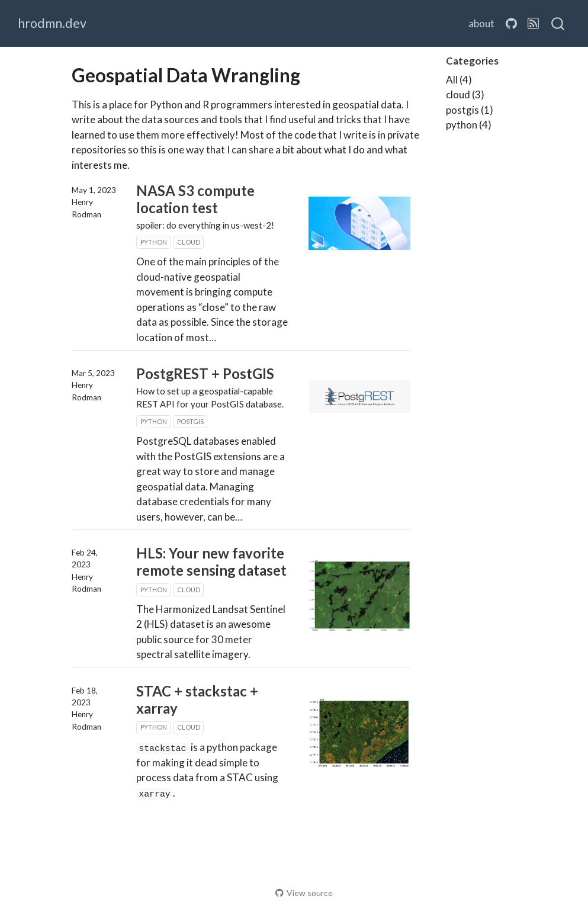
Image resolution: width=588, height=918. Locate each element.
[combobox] (558, 24)
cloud (189, 242)
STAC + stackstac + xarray (197, 699)
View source (304, 893)
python (154, 242)
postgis (190, 421)
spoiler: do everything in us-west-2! (205, 225)
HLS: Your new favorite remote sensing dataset (211, 561)
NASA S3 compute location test (195, 199)
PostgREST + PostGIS (205, 373)
